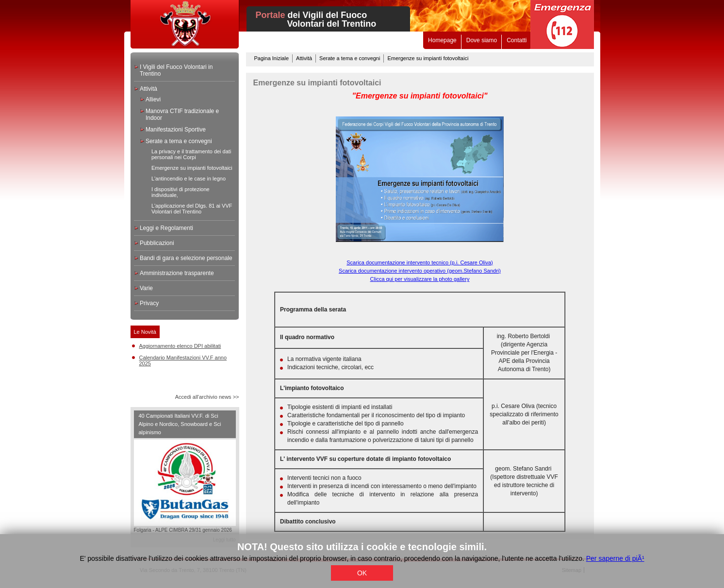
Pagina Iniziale (272, 58)
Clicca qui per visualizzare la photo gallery (420, 279)
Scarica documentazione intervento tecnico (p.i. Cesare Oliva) (420, 262)
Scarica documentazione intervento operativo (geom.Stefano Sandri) (420, 271)
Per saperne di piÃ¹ (615, 558)
